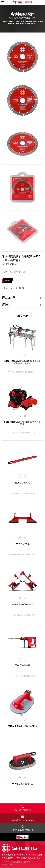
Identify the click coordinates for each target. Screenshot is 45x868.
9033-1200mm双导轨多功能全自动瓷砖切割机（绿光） (22, 362)
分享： (5, 288)
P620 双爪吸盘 (22, 544)
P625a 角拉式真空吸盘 (22, 604)
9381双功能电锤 (22, 665)
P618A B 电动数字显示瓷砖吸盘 (22, 726)
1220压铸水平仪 (22, 483)
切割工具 (19, 22)
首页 (4, 22)
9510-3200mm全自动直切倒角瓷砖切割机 (22, 423)
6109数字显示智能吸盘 (22, 784)
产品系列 (11, 22)
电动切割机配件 (30, 22)
